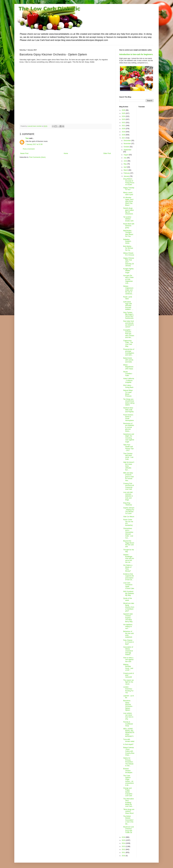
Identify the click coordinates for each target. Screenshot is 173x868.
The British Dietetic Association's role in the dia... (128, 820)
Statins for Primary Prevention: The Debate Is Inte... (128, 762)
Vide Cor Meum (129, 517)
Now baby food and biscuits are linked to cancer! (129, 324)
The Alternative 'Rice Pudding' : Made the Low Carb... (129, 803)
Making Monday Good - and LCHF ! (128, 667)
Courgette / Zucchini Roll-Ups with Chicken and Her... (129, 334)
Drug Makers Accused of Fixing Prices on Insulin (129, 182)
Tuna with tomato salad (129, 740)
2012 (124, 849)
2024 (124, 116)
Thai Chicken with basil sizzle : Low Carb (128, 456)
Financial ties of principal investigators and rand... (129, 352)
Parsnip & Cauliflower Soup (128, 724)
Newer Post (24, 153)
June (126, 161)
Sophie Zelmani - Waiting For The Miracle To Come (129, 511)
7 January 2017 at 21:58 (34, 144)
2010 (124, 856)
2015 (124, 840)
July (125, 158)
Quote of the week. (128, 599)
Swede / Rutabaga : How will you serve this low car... (129, 559)
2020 (124, 129)
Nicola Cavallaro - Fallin (128, 374)
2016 (124, 837)
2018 (124, 135)
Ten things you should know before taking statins (129, 402)
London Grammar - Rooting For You (128, 690)
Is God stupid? (128, 744)
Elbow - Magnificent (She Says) (128, 367)
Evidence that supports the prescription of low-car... (129, 577)
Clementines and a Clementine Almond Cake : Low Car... (128, 533)
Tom (27, 138)
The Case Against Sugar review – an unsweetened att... (129, 780)
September (128, 150)
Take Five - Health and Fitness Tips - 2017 (128, 448)
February (127, 173)
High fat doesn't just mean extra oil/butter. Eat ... (129, 466)
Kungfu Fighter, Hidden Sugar (129, 271)
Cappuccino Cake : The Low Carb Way (128, 343)
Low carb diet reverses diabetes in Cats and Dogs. (128, 496)
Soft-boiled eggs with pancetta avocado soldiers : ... (128, 306)
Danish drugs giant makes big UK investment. (129, 211)
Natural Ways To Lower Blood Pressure (128, 393)
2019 (124, 132)
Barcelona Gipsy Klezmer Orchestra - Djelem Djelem (128, 705)
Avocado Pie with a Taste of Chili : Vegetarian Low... (128, 279)
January (127, 176)
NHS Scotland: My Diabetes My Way (129, 593)
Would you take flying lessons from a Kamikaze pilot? (129, 607)
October (127, 147)
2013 (124, 846)
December (128, 141)
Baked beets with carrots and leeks (128, 360)
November (128, 144)
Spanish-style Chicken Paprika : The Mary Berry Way (128, 618)
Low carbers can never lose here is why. (128, 716)
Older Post (107, 153)
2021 (124, 126)
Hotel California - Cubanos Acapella (129, 380)
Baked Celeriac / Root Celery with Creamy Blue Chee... (129, 751)
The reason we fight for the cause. (128, 682)
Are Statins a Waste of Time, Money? (128, 568)
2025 (124, 113)
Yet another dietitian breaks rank (128, 219)
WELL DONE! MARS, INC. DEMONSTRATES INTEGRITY (129, 733)
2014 (124, 843)
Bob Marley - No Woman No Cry (128, 248)
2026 (124, 110)
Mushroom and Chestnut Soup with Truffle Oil (129, 830)
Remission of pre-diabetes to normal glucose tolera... (129, 427)
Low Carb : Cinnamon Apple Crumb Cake (129, 586)
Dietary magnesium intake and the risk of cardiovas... (128, 290)
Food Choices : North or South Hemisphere (129, 418)
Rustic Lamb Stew (128, 298)
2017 (124, 138)
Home (66, 153)
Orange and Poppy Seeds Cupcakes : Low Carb (128, 792)
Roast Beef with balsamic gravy (129, 226)
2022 (124, 123)
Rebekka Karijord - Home (127, 241)
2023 (124, 119)
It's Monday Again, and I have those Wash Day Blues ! (128, 201)
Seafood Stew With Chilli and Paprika (128, 410)
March (126, 170)
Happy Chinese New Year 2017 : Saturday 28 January (129, 262)
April (125, 167)
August (126, 155)
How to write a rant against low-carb (128, 660)
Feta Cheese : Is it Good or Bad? (129, 642)
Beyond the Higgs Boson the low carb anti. (129, 544)
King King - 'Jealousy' (128, 504)
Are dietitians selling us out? (128, 627)
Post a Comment (29, 149)
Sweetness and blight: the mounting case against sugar (129, 438)
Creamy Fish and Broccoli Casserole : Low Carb (129, 486)
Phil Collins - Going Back (128, 386)
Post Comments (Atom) (37, 157)
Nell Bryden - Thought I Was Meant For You (128, 233)
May (125, 164)
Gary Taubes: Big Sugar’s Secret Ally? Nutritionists (128, 315)
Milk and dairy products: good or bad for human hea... (128, 477)
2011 (124, 853)
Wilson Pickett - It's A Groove (129, 254)
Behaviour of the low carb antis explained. (129, 634)
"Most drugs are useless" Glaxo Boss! (129, 811)
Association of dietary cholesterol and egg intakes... (128, 651)
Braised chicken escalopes (128, 771)
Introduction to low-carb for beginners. (136, 54)
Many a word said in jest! (128, 193)
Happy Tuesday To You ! (129, 189)
